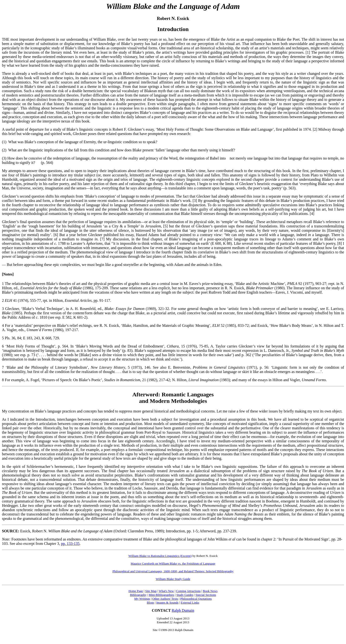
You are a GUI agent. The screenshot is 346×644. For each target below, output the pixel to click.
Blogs (150, 602)
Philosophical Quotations (196, 599)
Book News (210, 591)
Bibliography (138, 595)
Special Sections (206, 595)
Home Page (136, 591)
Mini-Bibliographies (161, 595)
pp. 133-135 (70, 544)
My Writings (142, 599)
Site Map (151, 591)
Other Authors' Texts (165, 599)
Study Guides (185, 595)
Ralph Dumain (183, 610)
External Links (190, 602)
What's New (166, 591)
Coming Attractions (188, 591)
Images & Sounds (167, 602)
